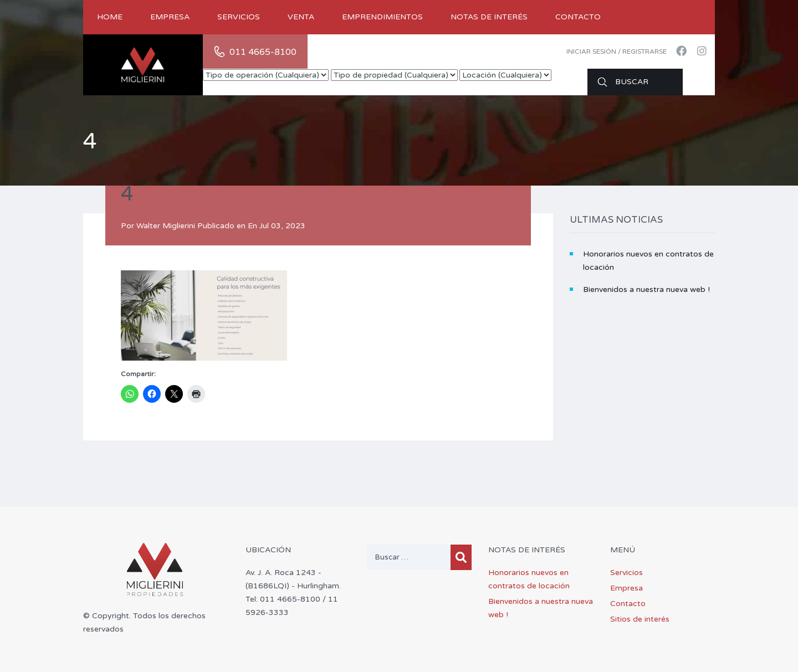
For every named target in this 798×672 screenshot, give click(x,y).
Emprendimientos (382, 17)
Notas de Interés (489, 17)
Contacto (578, 17)
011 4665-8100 (263, 52)
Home (110, 17)
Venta (301, 17)
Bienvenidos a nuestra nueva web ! (646, 289)
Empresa (170, 17)
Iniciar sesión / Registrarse (617, 52)
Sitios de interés (640, 619)
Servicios (239, 17)
